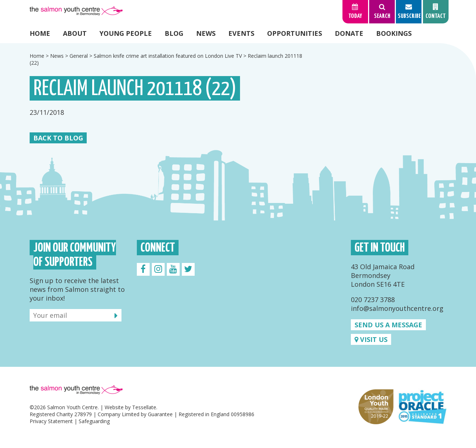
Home (40, 33)
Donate (349, 33)
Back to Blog (58, 138)
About (75, 33)
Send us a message (388, 325)
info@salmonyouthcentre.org (397, 308)
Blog (174, 33)
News (206, 33)
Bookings (394, 33)
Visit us (371, 339)
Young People (126, 33)
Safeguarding (94, 421)
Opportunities (295, 33)
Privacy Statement (51, 421)
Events (241, 33)
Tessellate (144, 407)
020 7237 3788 (373, 300)
